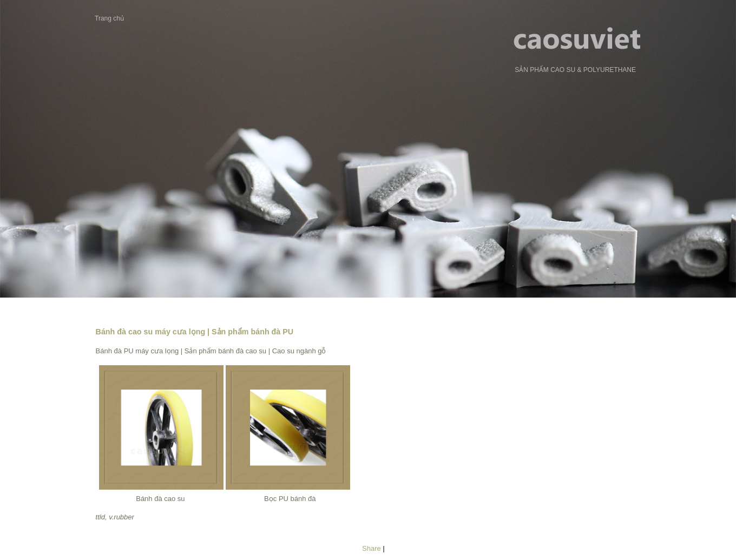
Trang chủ (109, 18)
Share (372, 548)
